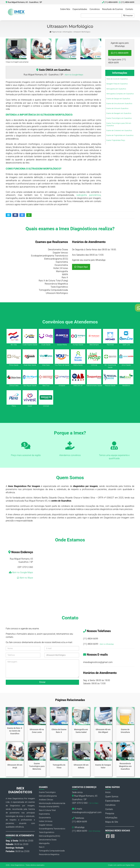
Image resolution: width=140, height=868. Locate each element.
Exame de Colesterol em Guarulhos (119, 131)
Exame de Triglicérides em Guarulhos (120, 135)
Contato (129, 9)
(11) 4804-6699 (127, 2)
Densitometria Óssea (48, 840)
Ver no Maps (94, 803)
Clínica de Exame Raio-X (59, 731)
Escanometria (45, 818)
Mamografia (44, 843)
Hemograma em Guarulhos (116, 89)
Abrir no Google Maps (74, 75)
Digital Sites (130, 865)
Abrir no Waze (26, 578)
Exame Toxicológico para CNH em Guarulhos (119, 124)
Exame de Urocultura (125, 731)
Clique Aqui (81, 267)
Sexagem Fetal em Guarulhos (117, 84)
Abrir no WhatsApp (107, 644)
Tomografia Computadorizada (52, 851)
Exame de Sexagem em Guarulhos (119, 113)
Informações (67, 32)
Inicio (108, 792)
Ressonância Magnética (49, 854)
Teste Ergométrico (47, 832)
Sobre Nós (65, 9)
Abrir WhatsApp (95, 831)
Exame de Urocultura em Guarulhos (119, 104)
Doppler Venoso (46, 825)
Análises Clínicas (46, 800)
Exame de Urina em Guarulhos (117, 108)
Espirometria (44, 814)
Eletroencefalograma (48, 796)
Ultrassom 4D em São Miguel (103, 731)
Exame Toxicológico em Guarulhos (119, 118)
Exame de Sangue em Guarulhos (118, 99)
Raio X (42, 847)
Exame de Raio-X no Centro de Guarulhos (15, 731)
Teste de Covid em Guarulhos (117, 79)
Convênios (95, 9)
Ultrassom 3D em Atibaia (81, 766)
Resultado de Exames (113, 9)
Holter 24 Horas (46, 821)
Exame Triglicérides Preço (116, 140)
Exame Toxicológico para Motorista (37, 766)
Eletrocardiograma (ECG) (50, 836)
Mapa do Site (112, 822)
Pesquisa (110, 813)
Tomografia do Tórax (59, 766)
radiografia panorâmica (89, 195)
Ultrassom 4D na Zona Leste (37, 731)
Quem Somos (112, 797)
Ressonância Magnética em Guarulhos (125, 766)
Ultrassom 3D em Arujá (15, 766)
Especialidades (80, 9)
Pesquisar (128, 16)
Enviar (42, 682)
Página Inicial (55, 32)
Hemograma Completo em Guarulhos (120, 94)
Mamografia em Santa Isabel (81, 731)
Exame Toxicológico (47, 792)
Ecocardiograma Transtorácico (52, 829)
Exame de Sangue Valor (103, 766)
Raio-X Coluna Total (47, 810)
